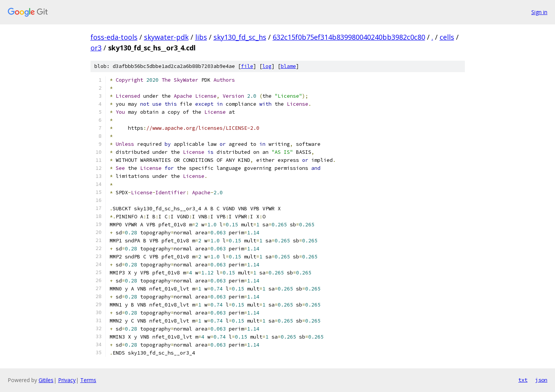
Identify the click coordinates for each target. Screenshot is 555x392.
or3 (96, 48)
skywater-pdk (166, 37)
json (541, 380)
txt (523, 380)
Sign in (539, 12)
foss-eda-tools (114, 37)
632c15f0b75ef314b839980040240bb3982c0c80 (349, 37)
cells (447, 37)
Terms (88, 380)
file (247, 66)
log (267, 66)
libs (201, 37)
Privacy (67, 380)
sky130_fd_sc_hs (240, 37)
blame (288, 66)
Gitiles (46, 380)
